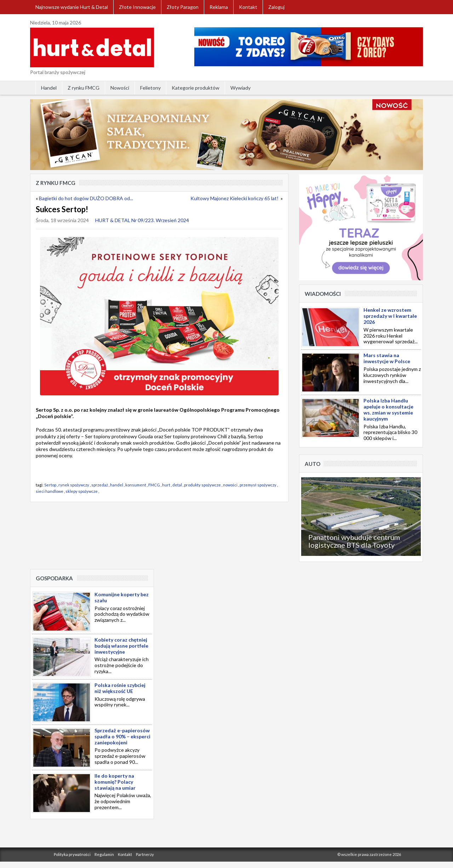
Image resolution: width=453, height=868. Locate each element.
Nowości (120, 88)
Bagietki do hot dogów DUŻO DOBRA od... (86, 198)
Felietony (150, 88)
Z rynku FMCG (84, 88)
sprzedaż (100, 485)
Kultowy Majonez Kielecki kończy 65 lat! (235, 198)
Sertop (50, 485)
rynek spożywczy (74, 485)
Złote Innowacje (137, 7)
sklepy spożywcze (82, 491)
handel (117, 485)
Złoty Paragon (183, 7)
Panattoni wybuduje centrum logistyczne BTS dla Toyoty (354, 541)
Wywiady (240, 88)
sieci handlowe (50, 491)
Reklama (219, 7)
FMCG (154, 485)
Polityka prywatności (72, 854)
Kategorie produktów (196, 88)
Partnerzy (145, 854)
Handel (49, 88)
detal (177, 485)
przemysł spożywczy (258, 485)
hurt (166, 485)
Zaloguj (276, 7)
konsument (136, 485)
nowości (230, 485)
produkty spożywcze (202, 485)
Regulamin (104, 854)
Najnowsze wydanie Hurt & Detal (72, 7)
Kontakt (248, 7)
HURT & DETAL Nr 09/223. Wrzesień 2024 (142, 220)
